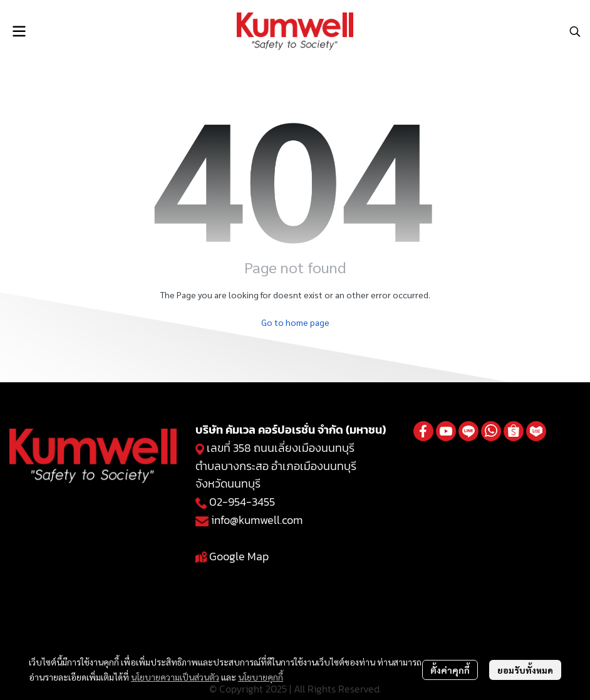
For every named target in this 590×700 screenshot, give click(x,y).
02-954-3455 (242, 502)
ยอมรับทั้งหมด (525, 670)
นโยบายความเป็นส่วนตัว (175, 677)
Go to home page (295, 322)
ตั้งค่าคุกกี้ (450, 670)
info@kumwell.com (257, 520)
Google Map (239, 556)
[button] (575, 31)
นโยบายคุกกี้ (261, 677)
